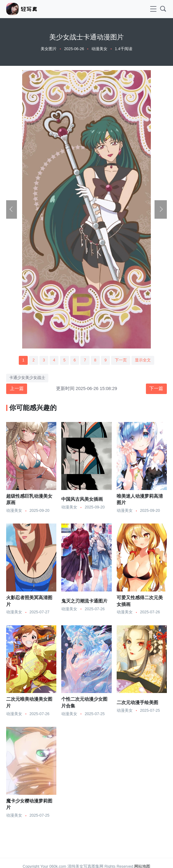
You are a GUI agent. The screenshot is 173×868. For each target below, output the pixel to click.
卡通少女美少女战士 (27, 378)
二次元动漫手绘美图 (137, 703)
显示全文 (143, 360)
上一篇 (17, 388)
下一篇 (156, 388)
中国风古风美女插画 (82, 499)
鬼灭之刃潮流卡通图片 (84, 601)
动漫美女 (99, 49)
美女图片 (49, 49)
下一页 (121, 360)
